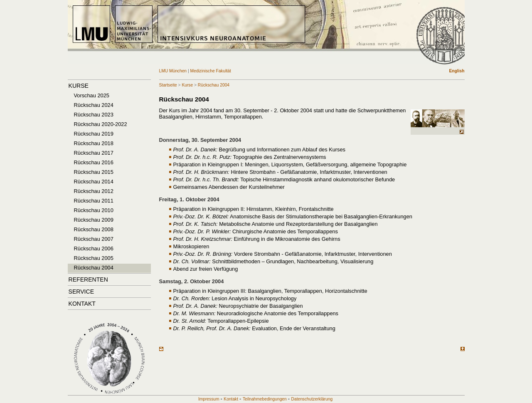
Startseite (168, 85)
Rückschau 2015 (94, 172)
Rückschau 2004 (94, 268)
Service (81, 292)
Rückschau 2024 (94, 105)
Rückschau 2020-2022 (101, 124)
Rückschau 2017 (94, 153)
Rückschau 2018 (94, 143)
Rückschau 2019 (94, 134)
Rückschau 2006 (94, 248)
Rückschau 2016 (94, 162)
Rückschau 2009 (94, 220)
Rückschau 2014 (94, 182)
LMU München (174, 71)
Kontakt (82, 304)
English (457, 71)
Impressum (209, 399)
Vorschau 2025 (92, 95)
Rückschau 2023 (94, 115)
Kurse (79, 86)
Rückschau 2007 (94, 239)
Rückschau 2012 (94, 191)
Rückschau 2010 (94, 210)
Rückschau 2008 (94, 229)
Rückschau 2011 (94, 201)
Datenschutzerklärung (312, 399)
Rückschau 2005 (94, 258)
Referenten (88, 279)
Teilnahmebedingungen (265, 399)
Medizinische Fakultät (210, 71)
